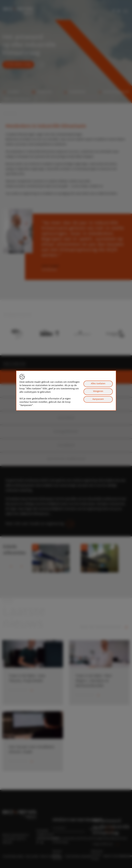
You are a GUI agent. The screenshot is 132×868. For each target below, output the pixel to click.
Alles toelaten (98, 384)
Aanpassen (98, 399)
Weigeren (98, 392)
